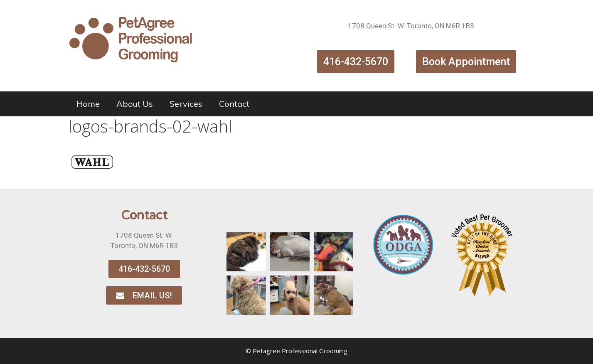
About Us (135, 104)
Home (88, 104)
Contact (234, 104)
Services (186, 104)
